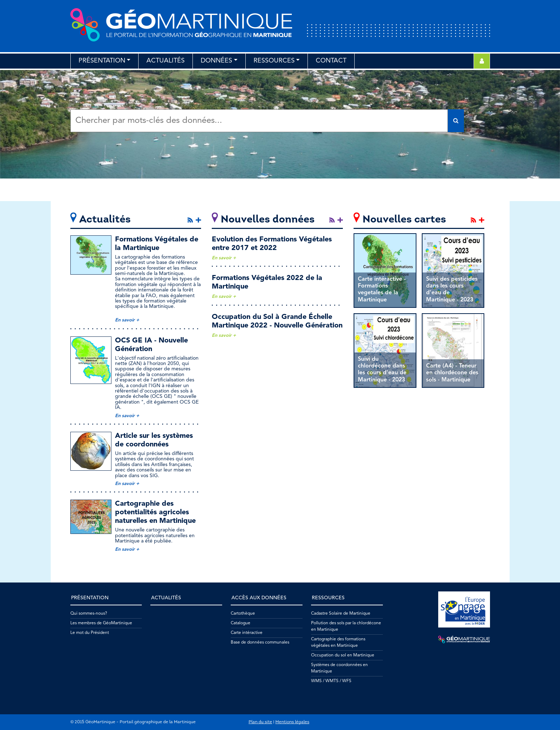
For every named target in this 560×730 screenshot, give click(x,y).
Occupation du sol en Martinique (343, 655)
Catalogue (241, 623)
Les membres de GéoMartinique (101, 623)
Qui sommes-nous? (89, 614)
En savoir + (127, 320)
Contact (331, 61)
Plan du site (260, 722)
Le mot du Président (90, 633)
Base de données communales (260, 642)
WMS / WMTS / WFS (331, 681)
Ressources (274, 61)
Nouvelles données (268, 220)
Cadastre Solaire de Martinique (341, 614)
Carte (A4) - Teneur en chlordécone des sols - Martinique (452, 373)
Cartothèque (243, 614)
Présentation (102, 61)
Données (216, 61)
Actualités (166, 61)
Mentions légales (292, 722)
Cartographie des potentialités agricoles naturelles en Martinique (155, 512)
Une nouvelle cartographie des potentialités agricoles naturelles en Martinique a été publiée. (155, 536)
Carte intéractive (247, 633)
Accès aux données (259, 598)
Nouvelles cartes (404, 220)
